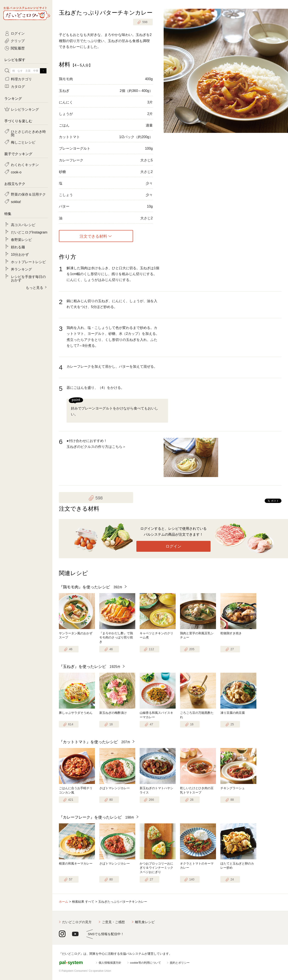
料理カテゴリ (21, 79)
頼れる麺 (18, 247)
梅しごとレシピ (23, 142)
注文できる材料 (93, 236)
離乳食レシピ (145, 922)
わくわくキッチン (25, 164)
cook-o (16, 172)
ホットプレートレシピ (28, 262)
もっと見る (34, 287)
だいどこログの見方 (77, 922)
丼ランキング (21, 269)
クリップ (18, 41)
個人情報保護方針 (110, 963)
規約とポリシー (180, 963)
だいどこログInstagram (29, 232)
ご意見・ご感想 (113, 922)
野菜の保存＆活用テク (28, 194)
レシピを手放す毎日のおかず (28, 278)
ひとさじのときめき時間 (28, 133)
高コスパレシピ (23, 225)
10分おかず (20, 254)
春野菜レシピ (21, 239)
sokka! (16, 201)
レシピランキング (25, 109)
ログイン (173, 546)
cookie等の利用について (146, 963)
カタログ (18, 86)
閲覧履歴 (18, 48)
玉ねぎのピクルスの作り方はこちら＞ (96, 447)
